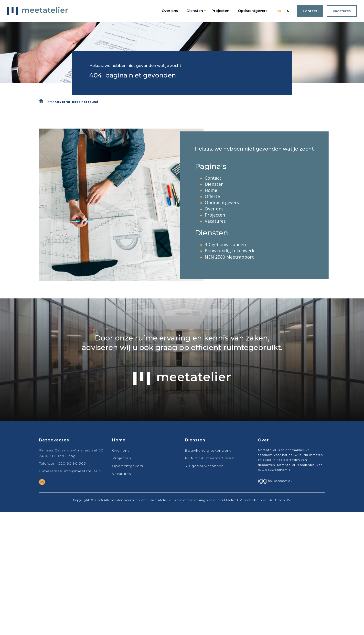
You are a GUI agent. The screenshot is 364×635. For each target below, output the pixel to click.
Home (50, 102)
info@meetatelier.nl (83, 471)
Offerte (212, 197)
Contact (310, 11)
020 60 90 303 (72, 463)
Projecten (220, 11)
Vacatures (342, 11)
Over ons (170, 11)
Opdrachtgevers (253, 11)
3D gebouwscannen (225, 245)
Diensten (195, 11)
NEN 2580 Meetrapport (229, 257)
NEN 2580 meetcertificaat (210, 458)
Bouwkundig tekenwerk (230, 251)
